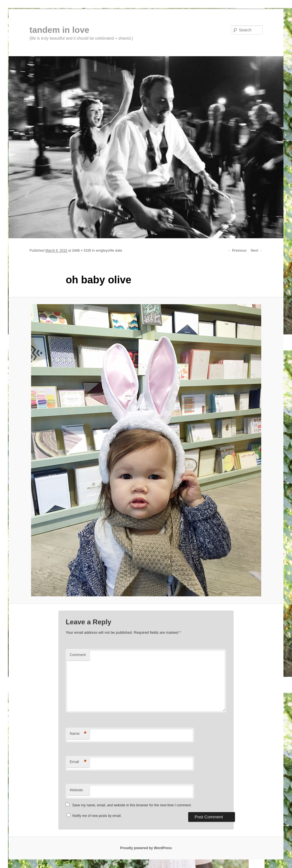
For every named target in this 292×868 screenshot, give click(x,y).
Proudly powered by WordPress (146, 848)
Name (78, 734)
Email (78, 762)
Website (76, 790)
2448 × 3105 (82, 251)
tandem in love (59, 30)
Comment (78, 655)
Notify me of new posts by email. (97, 816)
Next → (256, 251)
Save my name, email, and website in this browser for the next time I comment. (132, 805)
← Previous (237, 251)
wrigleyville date (109, 251)
